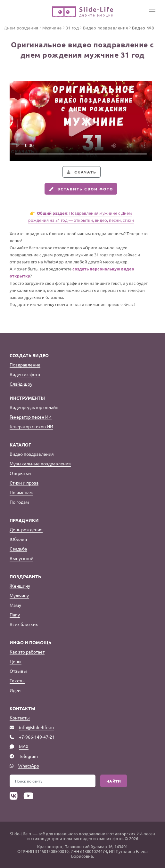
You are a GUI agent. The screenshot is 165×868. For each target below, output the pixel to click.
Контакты (20, 718)
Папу (15, 615)
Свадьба (18, 549)
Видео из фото (25, 374)
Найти (114, 781)
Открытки (20, 473)
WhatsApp (29, 766)
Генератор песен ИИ (31, 417)
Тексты (17, 680)
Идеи (15, 690)
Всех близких (24, 624)
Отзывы (18, 671)
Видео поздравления (32, 454)
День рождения (26, 529)
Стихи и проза (24, 483)
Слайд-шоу (21, 384)
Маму (15, 605)
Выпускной (21, 558)
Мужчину (19, 595)
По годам (19, 502)
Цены (16, 661)
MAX (24, 746)
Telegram (28, 756)
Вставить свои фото (80, 189)
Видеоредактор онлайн (34, 407)
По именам (21, 492)
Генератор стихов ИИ (31, 426)
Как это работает (27, 652)
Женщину (20, 586)
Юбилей (18, 539)
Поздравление (25, 365)
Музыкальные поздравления (40, 463)
